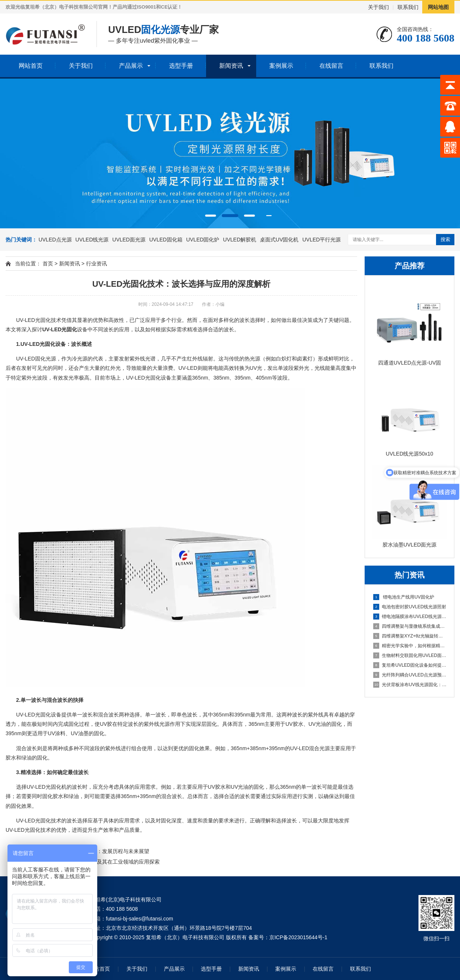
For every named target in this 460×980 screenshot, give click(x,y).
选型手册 (181, 66)
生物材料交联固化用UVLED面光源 (410, 655)
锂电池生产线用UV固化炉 (404, 597)
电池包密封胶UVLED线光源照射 (410, 607)
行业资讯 (96, 264)
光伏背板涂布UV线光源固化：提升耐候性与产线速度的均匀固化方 (410, 685)
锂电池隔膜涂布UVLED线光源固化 (410, 617)
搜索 (445, 239)
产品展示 (131, 66)
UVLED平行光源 (321, 240)
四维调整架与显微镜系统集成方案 (410, 626)
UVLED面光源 (129, 240)
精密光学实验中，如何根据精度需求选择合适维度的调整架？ (410, 646)
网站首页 (31, 66)
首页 (48, 264)
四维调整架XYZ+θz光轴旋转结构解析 (410, 636)
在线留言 (331, 66)
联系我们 (408, 7)
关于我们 (378, 7)
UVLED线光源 (92, 240)
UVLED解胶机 (240, 240)
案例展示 (281, 66)
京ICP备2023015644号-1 (298, 937)
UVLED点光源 (55, 240)
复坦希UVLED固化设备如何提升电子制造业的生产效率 (410, 665)
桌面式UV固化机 (279, 240)
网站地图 (438, 7)
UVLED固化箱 (166, 240)
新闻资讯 (231, 66)
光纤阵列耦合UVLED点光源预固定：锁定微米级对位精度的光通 (410, 675)
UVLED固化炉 (203, 240)
